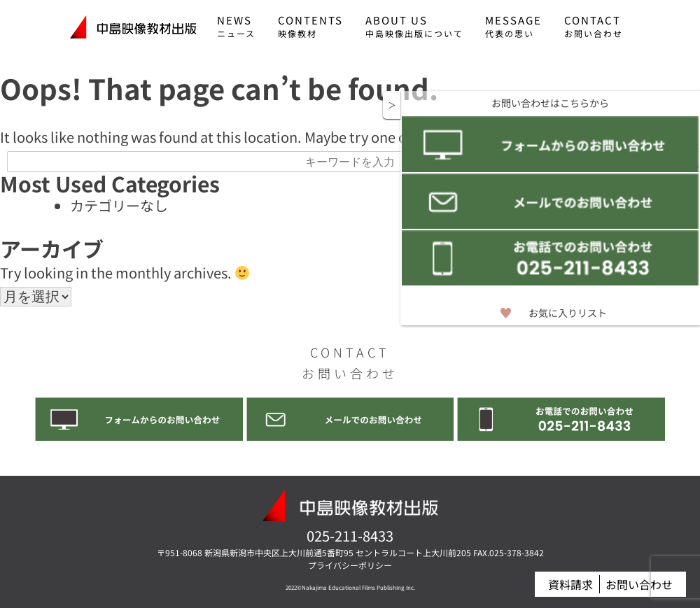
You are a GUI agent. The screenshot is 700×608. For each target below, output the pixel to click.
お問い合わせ (638, 586)
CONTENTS (310, 26)
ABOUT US (414, 26)
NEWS (236, 26)
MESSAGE (513, 26)
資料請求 (568, 586)
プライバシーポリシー (350, 566)
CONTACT (594, 26)
